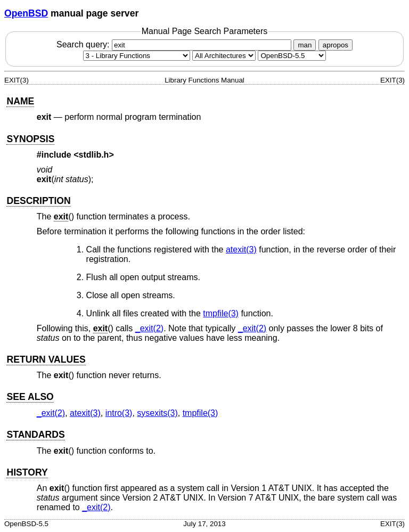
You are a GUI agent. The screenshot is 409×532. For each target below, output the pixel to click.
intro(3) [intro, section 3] (119, 413)
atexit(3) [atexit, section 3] (241, 249)
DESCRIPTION (38, 201)
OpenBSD (26, 13)
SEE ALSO (30, 397)
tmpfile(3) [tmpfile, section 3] (221, 313)
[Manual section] (137, 56)
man (305, 45)
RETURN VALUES (46, 359)
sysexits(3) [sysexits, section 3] (157, 413)
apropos (336, 45)
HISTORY (27, 472)
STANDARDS (35, 435)
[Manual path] (292, 56)
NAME (20, 101)
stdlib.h (94, 155)
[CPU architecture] (224, 56)
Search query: (175, 44)
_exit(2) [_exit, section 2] (149, 328)
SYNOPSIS (30, 139)
